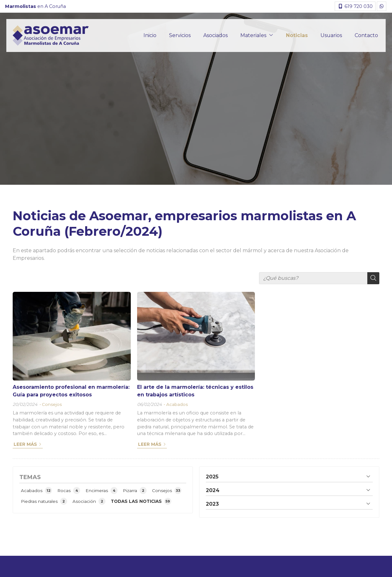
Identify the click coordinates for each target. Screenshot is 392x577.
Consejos (52, 404)
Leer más (25, 444)
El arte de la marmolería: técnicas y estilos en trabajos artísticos (195, 391)
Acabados (177, 404)
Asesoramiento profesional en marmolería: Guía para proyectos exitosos (71, 391)
